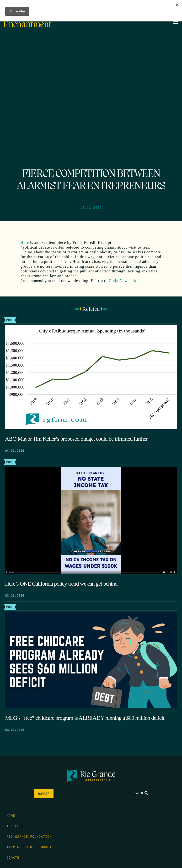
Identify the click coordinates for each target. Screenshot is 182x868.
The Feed (15, 826)
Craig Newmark (123, 281)
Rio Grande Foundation (29, 836)
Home (11, 815)
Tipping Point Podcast (29, 847)
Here (25, 243)
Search (140, 793)
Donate (44, 793)
